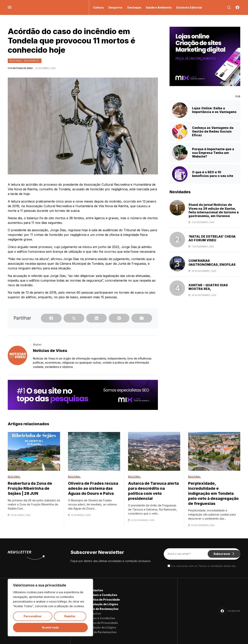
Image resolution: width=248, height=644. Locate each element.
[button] (51, 318)
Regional (16, 61)
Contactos (95, 590)
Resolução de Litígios (103, 604)
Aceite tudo (50, 627)
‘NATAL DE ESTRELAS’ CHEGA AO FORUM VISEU (212, 238)
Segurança (32, 61)
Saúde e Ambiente (159, 7)
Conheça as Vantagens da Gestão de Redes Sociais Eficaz (213, 131)
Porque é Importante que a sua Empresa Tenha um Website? (213, 153)
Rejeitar (70, 616)
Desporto (115, 7)
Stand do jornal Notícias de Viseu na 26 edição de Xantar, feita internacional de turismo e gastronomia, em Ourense (214, 210)
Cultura (98, 7)
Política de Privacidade (104, 600)
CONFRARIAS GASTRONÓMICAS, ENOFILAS (212, 263)
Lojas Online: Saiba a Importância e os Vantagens (214, 110)
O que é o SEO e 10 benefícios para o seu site (213, 174)
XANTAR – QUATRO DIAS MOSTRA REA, (208, 287)
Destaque (134, 7)
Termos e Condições (102, 595)
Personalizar (33, 616)
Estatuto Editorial (189, 7)
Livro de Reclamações (103, 609)
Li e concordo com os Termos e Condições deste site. (204, 566)
